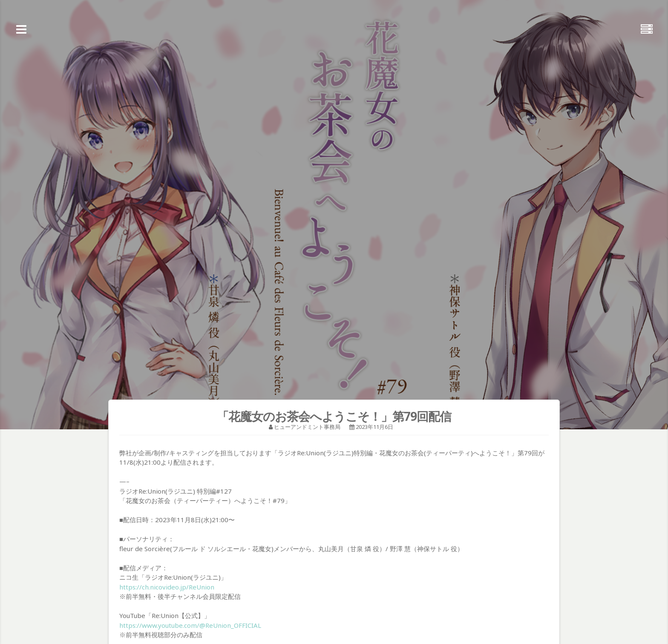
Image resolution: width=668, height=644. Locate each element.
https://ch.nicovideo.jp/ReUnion (167, 587)
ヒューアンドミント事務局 (307, 427)
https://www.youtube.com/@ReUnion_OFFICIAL (190, 625)
